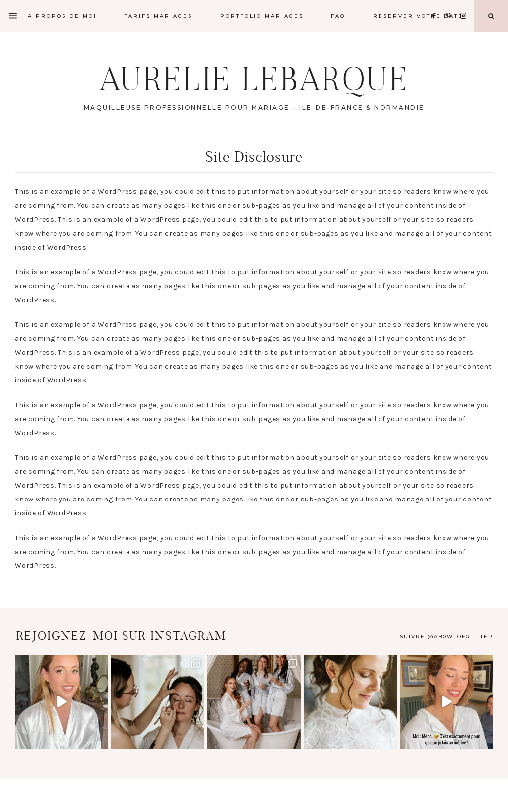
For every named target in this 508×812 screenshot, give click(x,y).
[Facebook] (437, 4)
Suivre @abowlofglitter (446, 637)
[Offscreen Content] (13, 16)
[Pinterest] (451, 4)
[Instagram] (465, 4)
